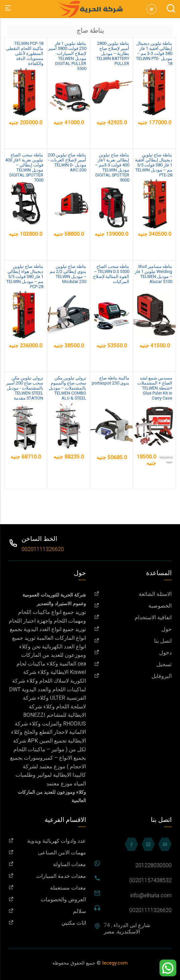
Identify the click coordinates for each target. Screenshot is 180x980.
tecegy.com (115, 963)
